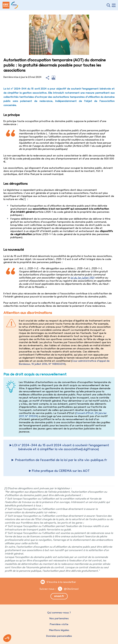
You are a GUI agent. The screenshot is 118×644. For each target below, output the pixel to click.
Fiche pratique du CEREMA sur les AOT (61, 471)
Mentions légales (59, 630)
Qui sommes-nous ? (59, 613)
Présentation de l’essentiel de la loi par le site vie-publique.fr (61, 460)
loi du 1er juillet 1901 (82, 278)
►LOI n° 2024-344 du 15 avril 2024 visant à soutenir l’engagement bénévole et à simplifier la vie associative (59, 447)
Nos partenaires (59, 618)
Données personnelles (59, 636)
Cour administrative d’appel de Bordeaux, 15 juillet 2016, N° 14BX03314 (64, 362)
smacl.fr (59, 596)
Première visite (59, 624)
